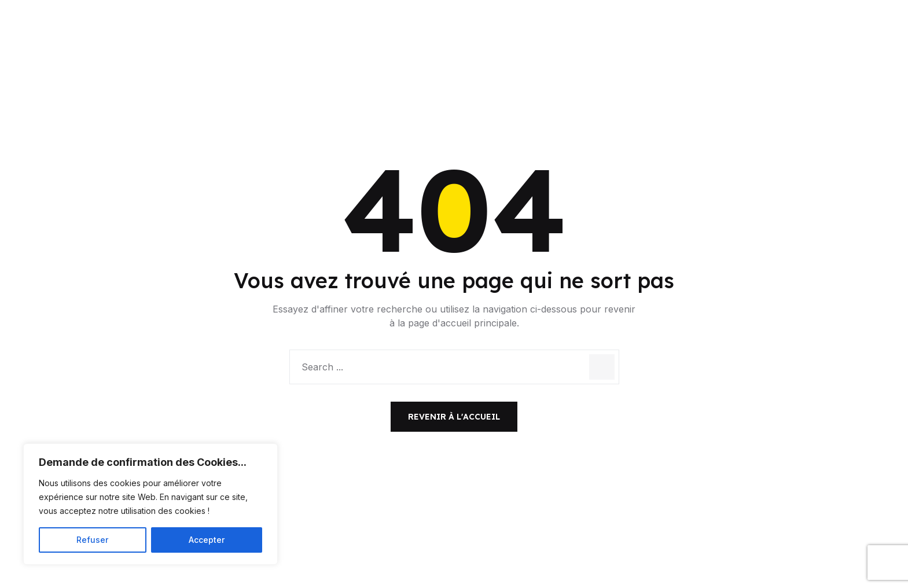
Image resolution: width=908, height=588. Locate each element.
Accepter (207, 540)
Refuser (92, 540)
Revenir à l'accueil (454, 417)
